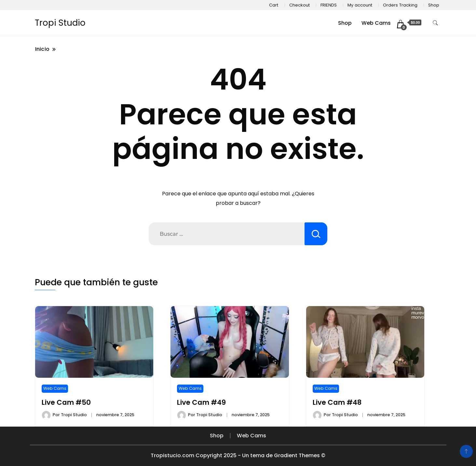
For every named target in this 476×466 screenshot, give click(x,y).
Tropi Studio (60, 23)
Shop (434, 5)
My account (360, 5)
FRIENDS (329, 5)
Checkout (299, 5)
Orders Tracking (400, 5)
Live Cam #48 (337, 402)
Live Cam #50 (66, 402)
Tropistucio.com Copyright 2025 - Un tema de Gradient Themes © (238, 455)
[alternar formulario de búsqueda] (435, 23)
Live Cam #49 (201, 402)
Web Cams (376, 23)
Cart (274, 5)
